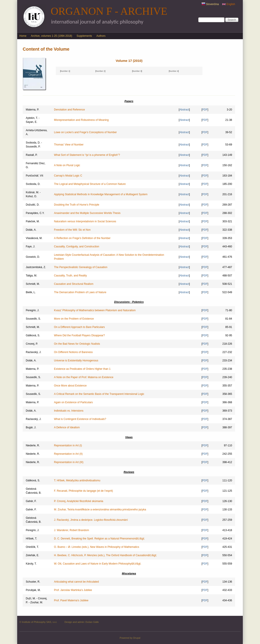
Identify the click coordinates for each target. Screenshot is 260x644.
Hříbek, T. (31, 539)
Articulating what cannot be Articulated (76, 582)
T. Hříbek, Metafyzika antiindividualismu (77, 480)
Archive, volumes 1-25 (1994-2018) (51, 36)
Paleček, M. (33, 221)
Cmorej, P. (32, 344)
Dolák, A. (31, 230)
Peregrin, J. (32, 310)
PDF (205, 110)
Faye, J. (31, 247)
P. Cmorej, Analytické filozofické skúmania (79, 501)
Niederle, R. (33, 445)
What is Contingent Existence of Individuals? (80, 419)
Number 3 (137, 71)
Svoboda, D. (33, 184)
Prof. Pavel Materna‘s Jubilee (71, 600)
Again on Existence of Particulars (73, 402)
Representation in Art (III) (69, 462)
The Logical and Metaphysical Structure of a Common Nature (90, 184)
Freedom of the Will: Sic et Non (72, 230)
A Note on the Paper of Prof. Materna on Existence (84, 377)
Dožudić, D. (33, 205)
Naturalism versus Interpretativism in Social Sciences (85, 221)
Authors (101, 36)
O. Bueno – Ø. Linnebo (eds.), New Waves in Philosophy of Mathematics (97, 547)
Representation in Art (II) (68, 454)
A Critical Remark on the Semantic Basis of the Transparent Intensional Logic (99, 394)
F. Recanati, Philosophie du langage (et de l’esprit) (84, 491)
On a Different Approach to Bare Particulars (79, 327)
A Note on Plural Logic (67, 165)
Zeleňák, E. (32, 555)
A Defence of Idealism (67, 427)
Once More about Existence (70, 386)
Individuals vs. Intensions (69, 411)
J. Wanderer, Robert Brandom (71, 530)
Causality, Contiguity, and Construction (77, 247)
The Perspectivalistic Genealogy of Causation (81, 267)
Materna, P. (32, 110)
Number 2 (100, 71)
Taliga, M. (31, 276)
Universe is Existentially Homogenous (76, 361)
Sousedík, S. (33, 319)
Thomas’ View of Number (69, 145)
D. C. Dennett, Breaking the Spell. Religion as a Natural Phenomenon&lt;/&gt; (99, 539)
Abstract (184, 110)
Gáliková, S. (33, 335)
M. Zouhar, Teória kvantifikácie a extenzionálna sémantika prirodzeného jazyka (100, 510)
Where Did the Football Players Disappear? (79, 335)
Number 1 (65, 71)
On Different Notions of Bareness (73, 352)
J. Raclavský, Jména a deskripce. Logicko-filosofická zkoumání (91, 520)
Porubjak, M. (33, 590)
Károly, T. (31, 564)
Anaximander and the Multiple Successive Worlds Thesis (87, 213)
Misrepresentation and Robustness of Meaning (81, 120)
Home (23, 36)
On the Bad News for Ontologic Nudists (77, 344)
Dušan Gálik (92, 622)
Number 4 (174, 71)
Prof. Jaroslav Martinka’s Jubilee (73, 590)
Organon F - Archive (109, 11)
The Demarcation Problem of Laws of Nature (80, 292)
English (229, 4)
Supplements (84, 36)
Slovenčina (210, 4)
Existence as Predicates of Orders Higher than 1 (82, 369)
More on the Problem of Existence (74, 319)
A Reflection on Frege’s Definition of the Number (82, 238)
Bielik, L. (31, 292)
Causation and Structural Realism (74, 284)
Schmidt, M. (33, 284)
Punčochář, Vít (34, 176)
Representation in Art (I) (68, 445)
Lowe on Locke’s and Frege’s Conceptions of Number (85, 132)
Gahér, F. (31, 501)
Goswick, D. (33, 257)
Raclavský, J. (34, 352)
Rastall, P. (32, 155)
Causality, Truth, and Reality (70, 276)
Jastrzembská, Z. (36, 267)
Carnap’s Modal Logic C (68, 176)
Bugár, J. (31, 427)
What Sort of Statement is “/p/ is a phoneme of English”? (87, 155)
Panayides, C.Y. (35, 213)
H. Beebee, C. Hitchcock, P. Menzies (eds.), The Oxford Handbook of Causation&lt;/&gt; (105, 555)
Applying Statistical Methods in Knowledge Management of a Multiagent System (101, 194)
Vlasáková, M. (34, 238)
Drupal (137, 638)
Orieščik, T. (32, 547)
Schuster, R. (33, 582)
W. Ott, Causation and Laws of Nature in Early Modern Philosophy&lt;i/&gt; (98, 564)
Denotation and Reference (69, 110)
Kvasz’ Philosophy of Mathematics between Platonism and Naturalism (95, 310)
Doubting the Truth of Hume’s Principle (77, 205)
